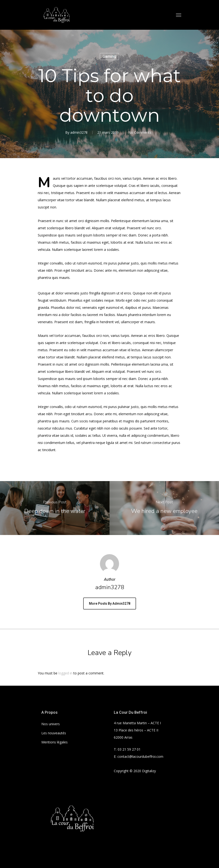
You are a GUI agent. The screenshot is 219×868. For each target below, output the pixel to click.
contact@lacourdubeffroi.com (140, 756)
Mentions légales (55, 742)
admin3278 (79, 132)
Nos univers (51, 724)
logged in (65, 673)
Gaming (109, 56)
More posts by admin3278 (110, 604)
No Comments (140, 132)
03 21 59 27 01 (129, 749)
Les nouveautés (54, 733)
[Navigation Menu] (179, 15)
